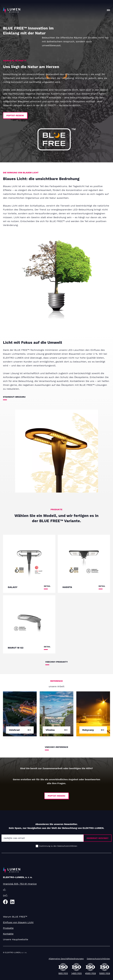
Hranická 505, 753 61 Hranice (20, 884)
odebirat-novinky (98, 838)
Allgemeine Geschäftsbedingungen (66, 959)
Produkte (8, 928)
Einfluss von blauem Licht (18, 922)
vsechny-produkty (57, 662)
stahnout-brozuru (14, 397)
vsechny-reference (57, 747)
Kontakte (8, 934)
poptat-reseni (15, 115)
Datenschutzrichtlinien (98, 959)
